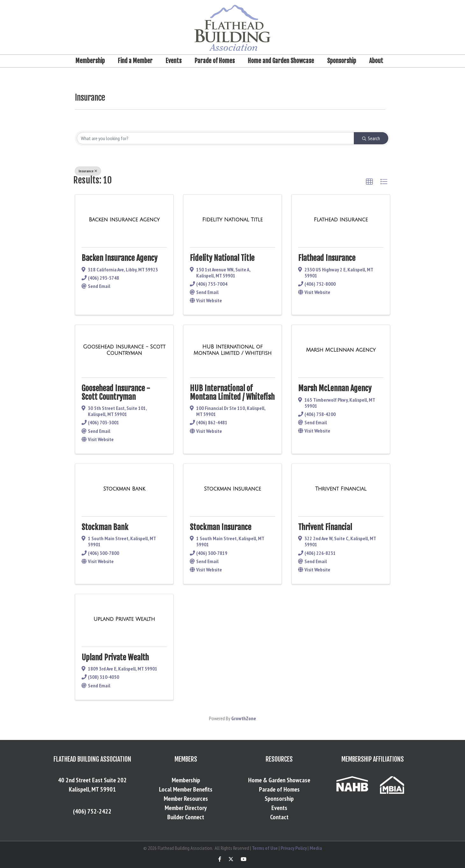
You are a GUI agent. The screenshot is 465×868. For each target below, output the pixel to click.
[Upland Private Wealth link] (124, 619)
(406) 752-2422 (92, 811)
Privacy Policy (294, 848)
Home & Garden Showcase (279, 780)
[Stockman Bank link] (124, 489)
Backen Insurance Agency (119, 258)
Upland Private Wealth (115, 657)
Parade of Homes (215, 61)
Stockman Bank (105, 527)
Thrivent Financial (325, 527)
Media (316, 848)
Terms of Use (265, 848)
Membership (90, 61)
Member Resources (186, 799)
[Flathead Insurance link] (341, 220)
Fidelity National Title (222, 258)
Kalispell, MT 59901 (92, 789)
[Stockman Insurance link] (232, 489)
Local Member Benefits (186, 789)
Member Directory (186, 808)
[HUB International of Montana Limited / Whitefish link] (232, 350)
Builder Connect (186, 817)
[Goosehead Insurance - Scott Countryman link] (124, 350)
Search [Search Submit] (371, 138)
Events (174, 61)
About (376, 61)
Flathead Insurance (327, 258)
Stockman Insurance (221, 527)
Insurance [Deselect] (88, 171)
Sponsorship (342, 61)
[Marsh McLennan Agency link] (341, 350)
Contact (279, 817)
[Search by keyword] (215, 138)
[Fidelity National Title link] (232, 220)
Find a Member (135, 61)
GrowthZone (244, 718)
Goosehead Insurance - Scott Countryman (116, 392)
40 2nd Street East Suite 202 (92, 780)
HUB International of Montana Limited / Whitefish (232, 392)
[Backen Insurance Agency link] (124, 220)
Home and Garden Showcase (281, 61)
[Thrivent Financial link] (341, 489)
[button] (369, 182)
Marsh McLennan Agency (335, 388)
